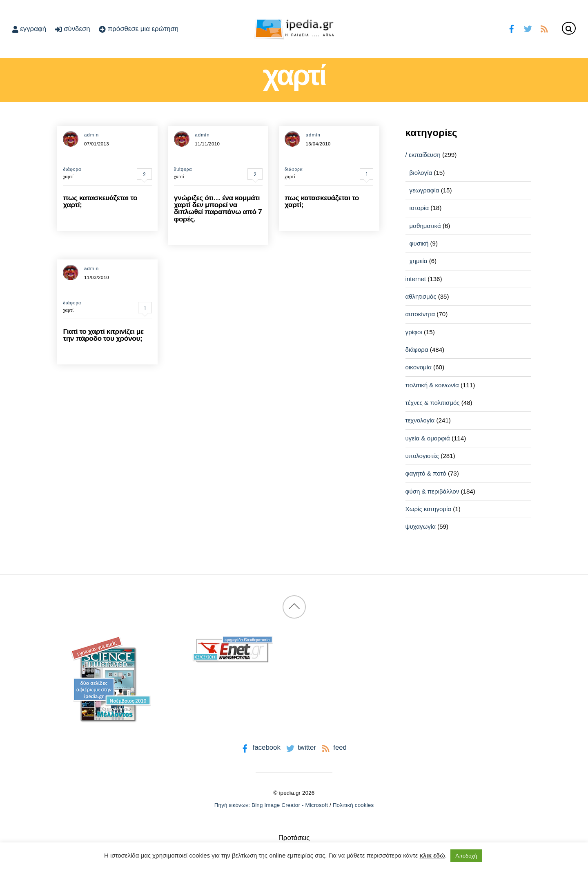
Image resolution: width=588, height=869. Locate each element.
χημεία (419, 261)
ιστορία (419, 208)
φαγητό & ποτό (426, 473)
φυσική (419, 243)
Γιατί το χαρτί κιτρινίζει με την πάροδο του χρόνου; (103, 335)
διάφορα (72, 169)
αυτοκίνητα (420, 314)
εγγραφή (29, 29)
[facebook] (512, 28)
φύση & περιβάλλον (432, 491)
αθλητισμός (421, 296)
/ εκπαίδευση (423, 155)
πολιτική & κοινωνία (432, 385)
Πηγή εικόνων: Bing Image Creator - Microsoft (271, 805)
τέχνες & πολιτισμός (433, 403)
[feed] (544, 28)
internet (416, 279)
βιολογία (421, 173)
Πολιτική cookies (353, 805)
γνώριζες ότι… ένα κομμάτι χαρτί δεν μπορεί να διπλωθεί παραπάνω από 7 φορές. (218, 208)
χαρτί (68, 176)
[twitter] (528, 28)
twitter (300, 747)
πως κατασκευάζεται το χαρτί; (100, 201)
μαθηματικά (425, 226)
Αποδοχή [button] (466, 856)
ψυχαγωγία (421, 526)
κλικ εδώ (432, 855)
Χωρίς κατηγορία (428, 509)
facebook (260, 747)
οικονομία (419, 367)
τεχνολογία (420, 420)
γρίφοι (414, 332)
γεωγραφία (424, 190)
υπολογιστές (422, 456)
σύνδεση (73, 29)
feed (333, 747)
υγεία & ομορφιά (428, 438)
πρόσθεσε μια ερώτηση (139, 29)
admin (91, 135)
